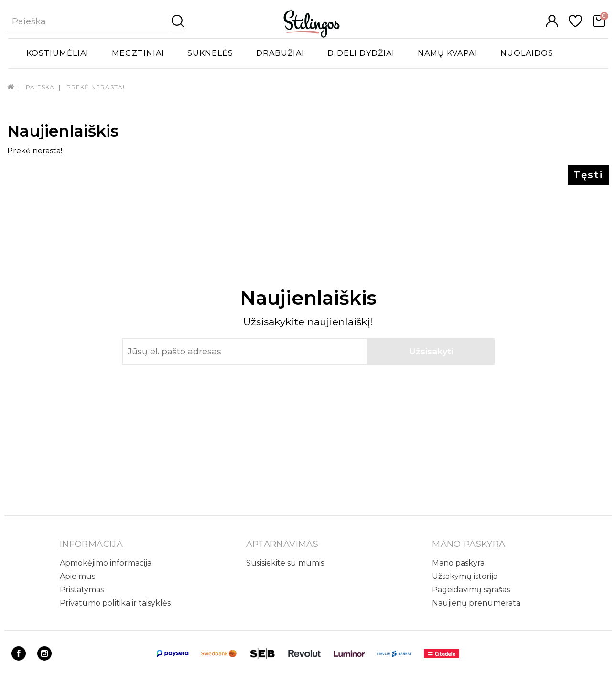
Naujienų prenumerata (476, 603)
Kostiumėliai (58, 53)
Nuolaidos (527, 53)
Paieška (40, 87)
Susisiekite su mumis (285, 563)
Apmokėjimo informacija (106, 563)
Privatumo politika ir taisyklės (115, 603)
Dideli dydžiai (361, 53)
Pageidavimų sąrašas (471, 590)
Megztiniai (138, 53)
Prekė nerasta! (96, 87)
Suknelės (210, 53)
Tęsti (588, 175)
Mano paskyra (458, 563)
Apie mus (77, 576)
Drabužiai (280, 53)
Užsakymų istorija (465, 576)
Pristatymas (82, 590)
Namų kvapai (448, 53)
